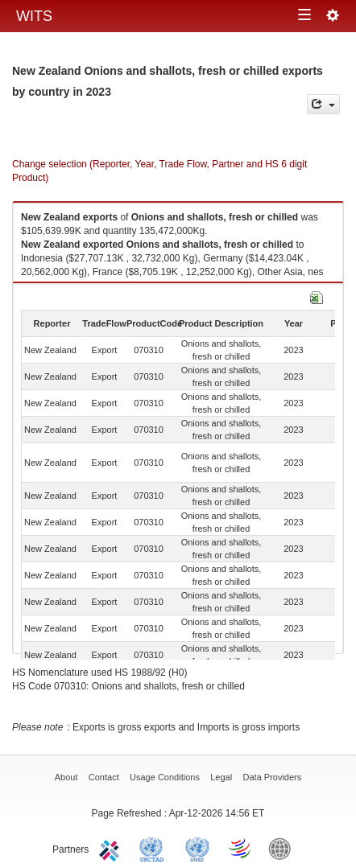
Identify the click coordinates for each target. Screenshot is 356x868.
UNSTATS (197, 848)
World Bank (284, 848)
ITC (112, 848)
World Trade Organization (241, 848)
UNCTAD (155, 848)
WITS (34, 16)
